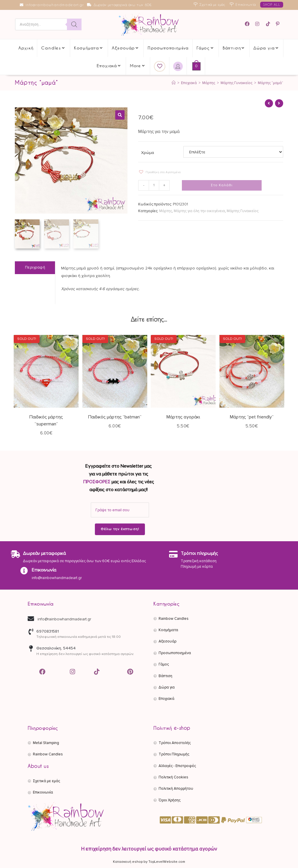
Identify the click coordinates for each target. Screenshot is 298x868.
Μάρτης (166, 211)
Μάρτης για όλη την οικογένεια (199, 211)
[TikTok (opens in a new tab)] (268, 24)
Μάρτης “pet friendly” (252, 417)
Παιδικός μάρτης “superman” (46, 420)
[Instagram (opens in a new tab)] (258, 24)
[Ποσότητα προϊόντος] (154, 185)
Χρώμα (148, 153)
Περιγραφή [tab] (35, 267)
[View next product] (279, 103)
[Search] (74, 24)
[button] (120, 115)
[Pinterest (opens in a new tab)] (279, 24)
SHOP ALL (272, 5)
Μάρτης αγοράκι (183, 417)
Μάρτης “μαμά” (270, 83)
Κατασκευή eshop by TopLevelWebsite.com (149, 862)
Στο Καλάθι (222, 185)
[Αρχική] (174, 83)
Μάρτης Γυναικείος (243, 211)
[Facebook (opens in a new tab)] (249, 24)
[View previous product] (269, 103)
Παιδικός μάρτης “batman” (115, 417)
